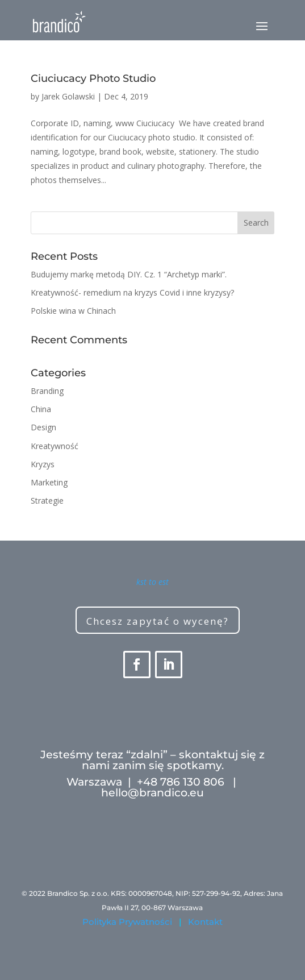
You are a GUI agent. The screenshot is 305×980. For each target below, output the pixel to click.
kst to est (152, 582)
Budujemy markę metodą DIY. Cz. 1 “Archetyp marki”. (129, 274)
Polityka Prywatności (127, 922)
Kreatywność (55, 446)
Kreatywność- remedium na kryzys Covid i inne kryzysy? (132, 292)
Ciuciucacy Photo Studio (93, 78)
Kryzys (43, 464)
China (41, 409)
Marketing (49, 482)
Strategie (47, 501)
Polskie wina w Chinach (73, 311)
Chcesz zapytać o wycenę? (158, 621)
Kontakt (205, 922)
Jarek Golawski (68, 96)
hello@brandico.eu (152, 793)
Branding (47, 391)
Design (43, 427)
